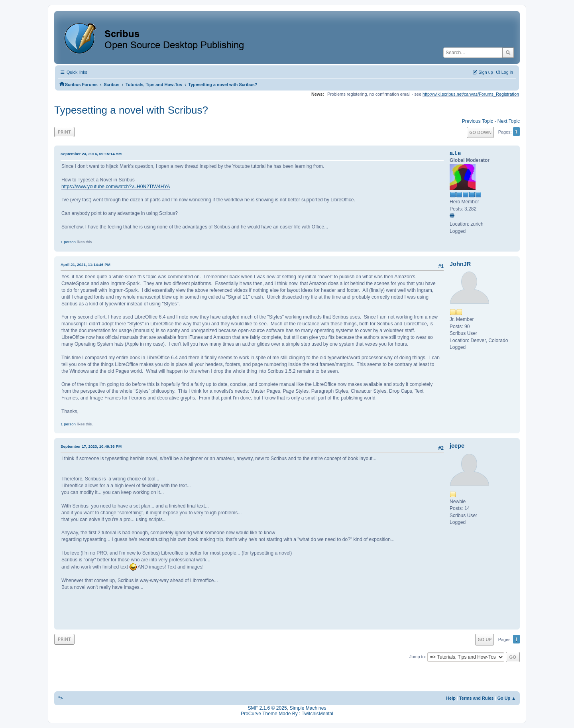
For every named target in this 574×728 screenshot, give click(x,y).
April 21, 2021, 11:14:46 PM (86, 265)
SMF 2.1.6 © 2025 (267, 708)
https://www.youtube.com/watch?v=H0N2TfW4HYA (116, 187)
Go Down (480, 132)
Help (451, 698)
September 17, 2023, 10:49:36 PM (91, 446)
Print (64, 132)
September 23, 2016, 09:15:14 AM (91, 154)
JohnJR (460, 264)
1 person (68, 242)
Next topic (509, 121)
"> (61, 698)
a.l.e (455, 153)
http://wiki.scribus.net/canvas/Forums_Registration (471, 94)
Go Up (485, 639)
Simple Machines (308, 708)
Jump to (417, 657)
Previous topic (478, 121)
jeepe (457, 446)
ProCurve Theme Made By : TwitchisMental (287, 714)
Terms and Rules (477, 698)
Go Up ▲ (507, 698)
